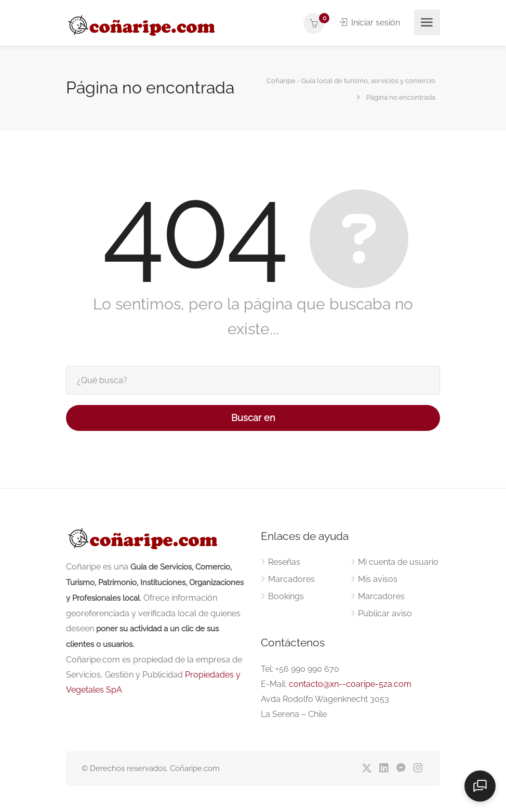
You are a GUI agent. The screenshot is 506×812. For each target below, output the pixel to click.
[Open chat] (480, 786)
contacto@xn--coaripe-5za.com (350, 684)
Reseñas (284, 562)
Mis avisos (378, 579)
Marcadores (291, 579)
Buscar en (253, 418)
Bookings (286, 596)
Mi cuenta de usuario (398, 562)
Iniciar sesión (370, 23)
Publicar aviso (385, 613)
